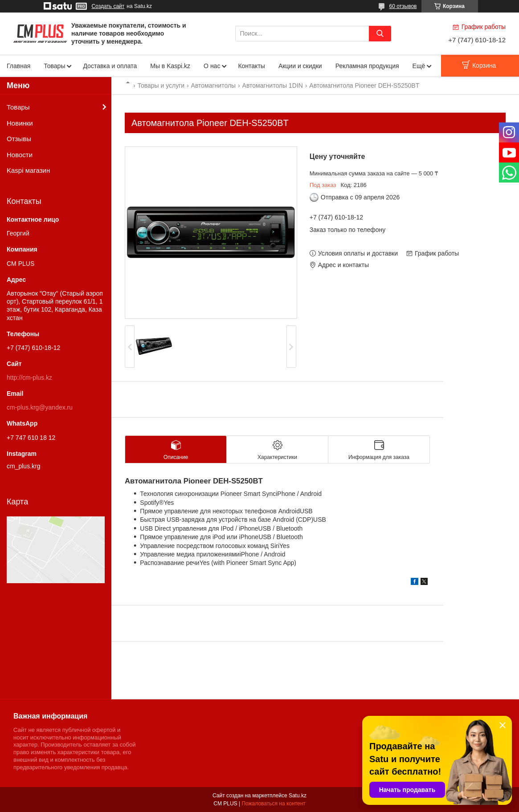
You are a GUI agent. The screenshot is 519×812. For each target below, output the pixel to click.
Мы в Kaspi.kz (170, 66)
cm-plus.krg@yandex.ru (40, 407)
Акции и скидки (300, 66)
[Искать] (380, 34)
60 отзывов (403, 6)
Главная (18, 66)
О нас (212, 66)
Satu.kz (298, 796)
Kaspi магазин (28, 170)
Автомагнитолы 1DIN (273, 85)
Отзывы (19, 139)
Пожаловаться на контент (273, 804)
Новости (20, 155)
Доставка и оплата (110, 66)
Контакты (251, 66)
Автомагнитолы (214, 85)
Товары (54, 66)
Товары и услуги (161, 85)
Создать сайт (108, 6)
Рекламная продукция (367, 66)
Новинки (20, 123)
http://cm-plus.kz (29, 378)
